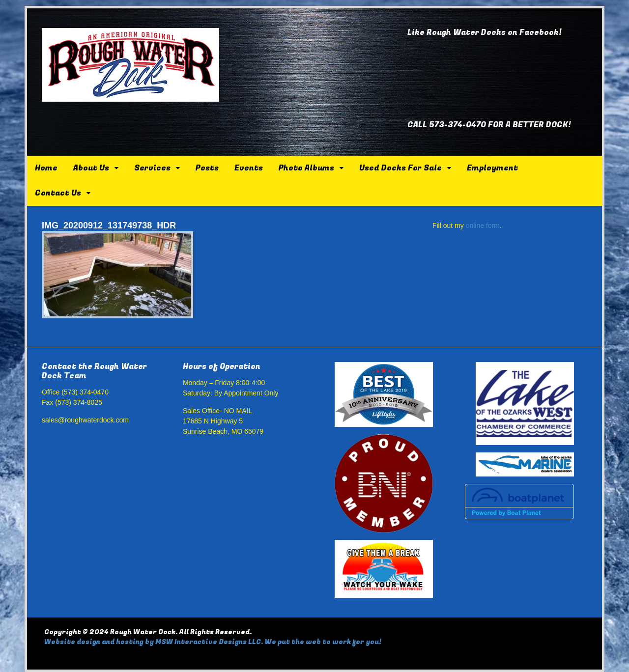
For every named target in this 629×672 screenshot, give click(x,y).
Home (46, 168)
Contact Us (58, 193)
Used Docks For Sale (400, 168)
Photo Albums (306, 168)
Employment (492, 168)
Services (152, 168)
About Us (91, 168)
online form (483, 225)
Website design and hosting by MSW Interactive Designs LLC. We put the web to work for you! (213, 642)
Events (249, 168)
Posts (207, 168)
